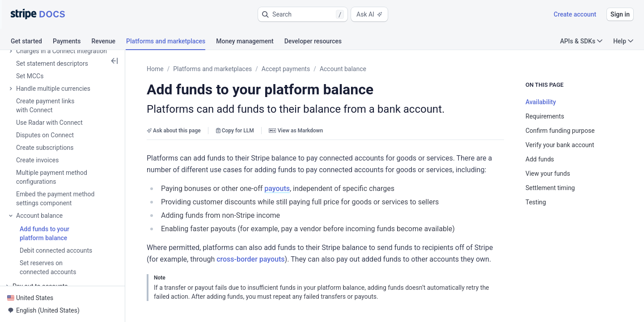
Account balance (343, 69)
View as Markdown (296, 131)
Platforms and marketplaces (212, 69)
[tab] (32, 42)
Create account (575, 14)
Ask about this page (174, 131)
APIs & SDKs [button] (581, 41)
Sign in (620, 14)
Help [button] (623, 41)
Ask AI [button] (369, 14)
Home (155, 69)
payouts (277, 189)
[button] (303, 14)
